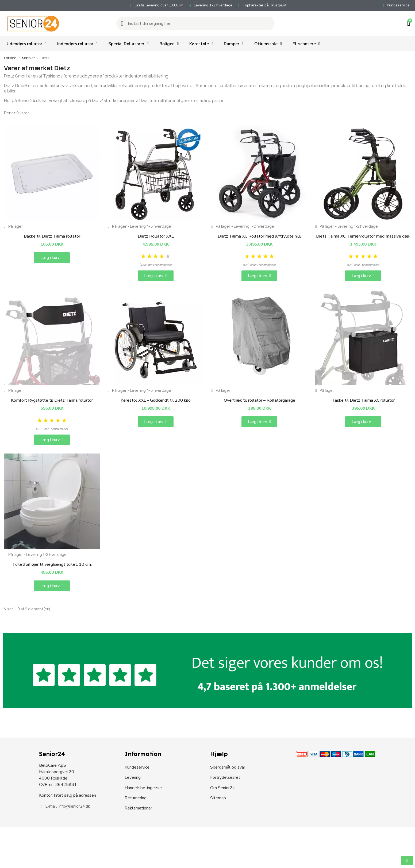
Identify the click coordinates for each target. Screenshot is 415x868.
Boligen (169, 44)
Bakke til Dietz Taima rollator (52, 236)
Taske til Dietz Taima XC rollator (363, 400)
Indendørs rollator (77, 44)
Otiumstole (268, 44)
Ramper (234, 44)
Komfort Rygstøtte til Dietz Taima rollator (52, 400)
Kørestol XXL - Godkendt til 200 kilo (156, 400)
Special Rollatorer (128, 44)
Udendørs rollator (27, 44)
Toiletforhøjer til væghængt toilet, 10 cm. (52, 564)
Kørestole (201, 44)
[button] (52, 258)
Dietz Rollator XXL (156, 236)
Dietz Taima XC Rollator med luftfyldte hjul (259, 236)
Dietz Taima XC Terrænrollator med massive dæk (363, 236)
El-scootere (306, 44)
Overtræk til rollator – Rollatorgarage (260, 400)
